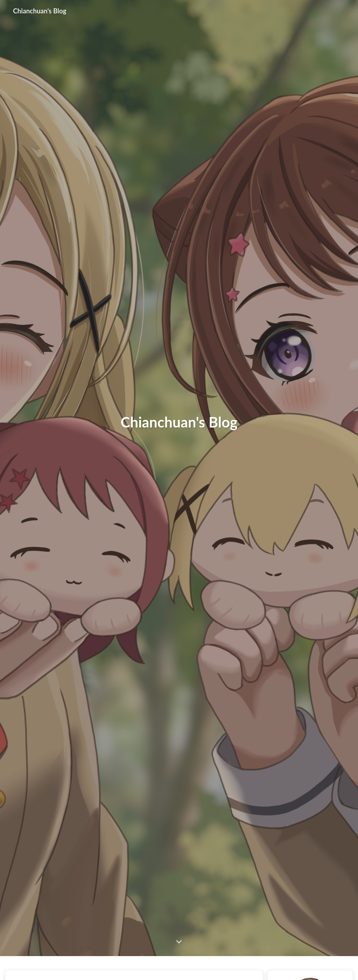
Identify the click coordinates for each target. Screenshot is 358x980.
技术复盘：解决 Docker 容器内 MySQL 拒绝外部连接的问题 (125, 966)
